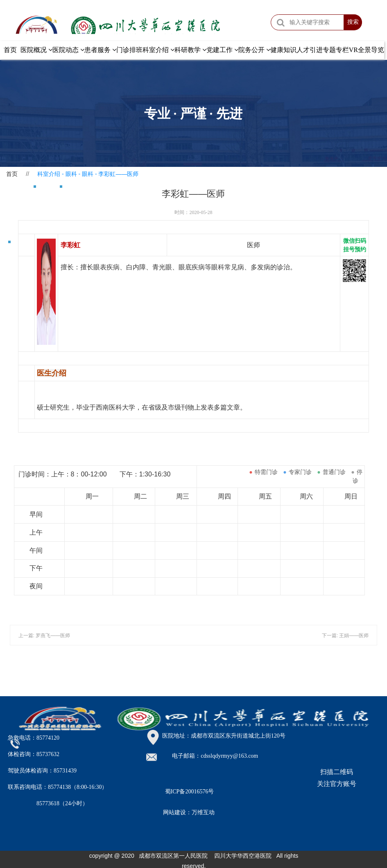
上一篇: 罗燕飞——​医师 (44, 636)
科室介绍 (158, 50)
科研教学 (190, 50)
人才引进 (310, 50)
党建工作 (222, 50)
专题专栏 (336, 50)
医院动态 (68, 50)
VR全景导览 (367, 50)
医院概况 (36, 50)
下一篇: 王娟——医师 (345, 636)
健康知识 (283, 50)
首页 (10, 50)
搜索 (353, 22)
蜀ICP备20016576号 (190, 792)
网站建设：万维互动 (189, 812)
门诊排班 (129, 50)
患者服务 (100, 50)
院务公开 (254, 50)
